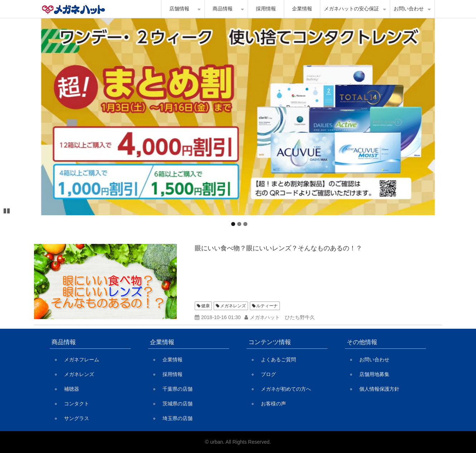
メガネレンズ (233, 306)
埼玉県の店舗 (178, 418)
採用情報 (266, 9)
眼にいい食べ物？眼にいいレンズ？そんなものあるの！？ (278, 248)
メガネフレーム (82, 360)
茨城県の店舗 (178, 404)
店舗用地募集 (374, 374)
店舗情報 (179, 9)
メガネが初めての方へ (286, 389)
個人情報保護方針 (379, 389)
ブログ (268, 374)
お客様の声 (273, 404)
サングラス (77, 418)
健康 (205, 306)
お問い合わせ (409, 9)
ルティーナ (267, 306)
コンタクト (77, 404)
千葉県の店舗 (178, 389)
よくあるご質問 (278, 360)
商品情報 (223, 9)
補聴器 (72, 389)
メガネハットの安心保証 (351, 9)
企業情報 (302, 9)
